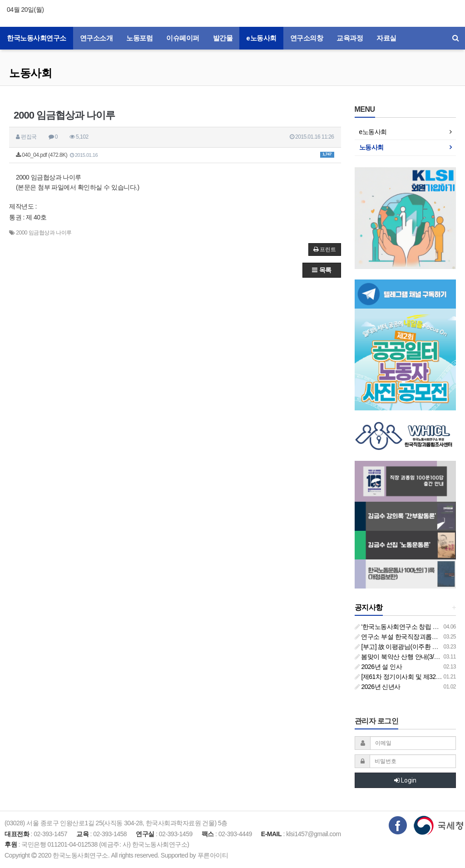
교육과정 (350, 38)
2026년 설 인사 (378, 667)
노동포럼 (139, 38)
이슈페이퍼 (183, 38)
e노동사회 (261, 38)
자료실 (386, 38)
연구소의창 (307, 38)
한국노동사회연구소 (37, 38)
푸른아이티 (213, 855)
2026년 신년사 (378, 687)
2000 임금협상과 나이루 (44, 233)
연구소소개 (96, 38)
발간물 (223, 38)
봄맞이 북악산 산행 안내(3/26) (399, 657)
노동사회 (30, 73)
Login (405, 780)
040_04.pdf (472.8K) (175, 155)
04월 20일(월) (25, 10)
